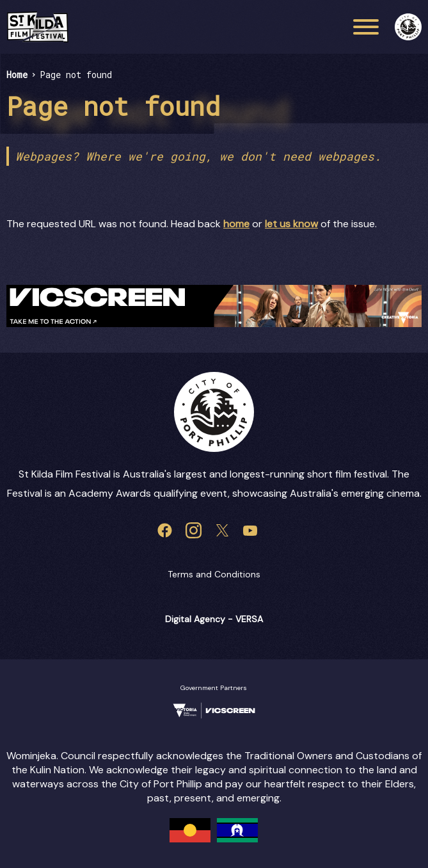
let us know (291, 224)
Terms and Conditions (214, 574)
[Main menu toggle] (366, 27)
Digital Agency (195, 619)
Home (17, 75)
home (236, 224)
